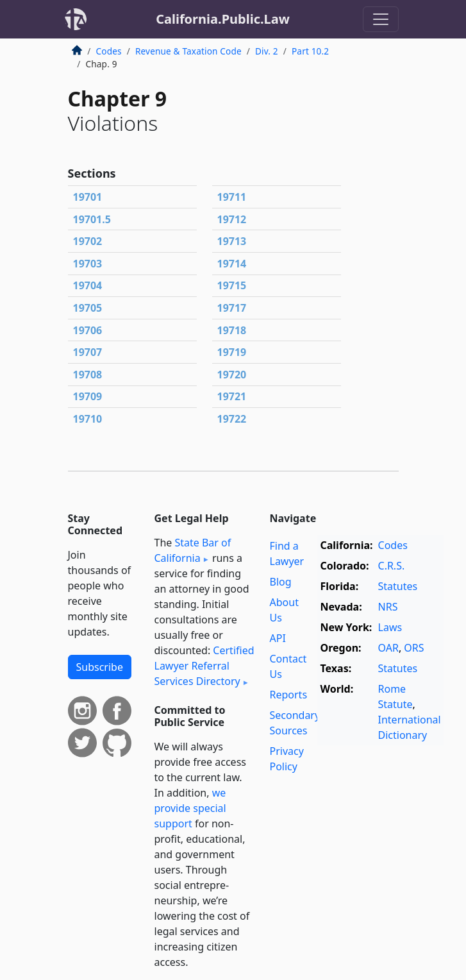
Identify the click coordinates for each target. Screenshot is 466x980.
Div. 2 (267, 51)
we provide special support (190, 808)
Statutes (398, 586)
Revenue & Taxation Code (188, 51)
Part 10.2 (310, 51)
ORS (414, 648)
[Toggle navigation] (381, 19)
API (278, 638)
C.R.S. (392, 566)
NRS (388, 607)
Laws (390, 627)
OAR (388, 648)
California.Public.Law (223, 19)
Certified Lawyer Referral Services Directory (204, 666)
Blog (281, 582)
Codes (109, 51)
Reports (289, 695)
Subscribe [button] (100, 667)
